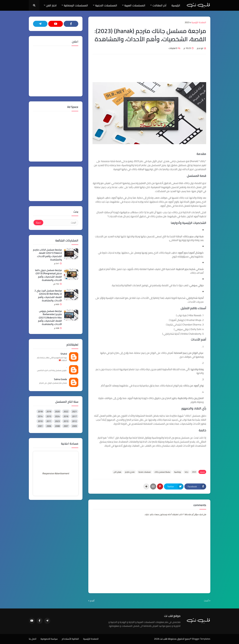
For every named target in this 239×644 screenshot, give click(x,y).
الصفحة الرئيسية (199, 22)
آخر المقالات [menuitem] (159, 5)
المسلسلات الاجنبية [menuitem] (106, 5)
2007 (66, 426)
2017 (74, 416)
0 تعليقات (173, 48)
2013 (66, 421)
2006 (49, 426)
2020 (57, 411)
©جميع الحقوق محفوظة (180, 639)
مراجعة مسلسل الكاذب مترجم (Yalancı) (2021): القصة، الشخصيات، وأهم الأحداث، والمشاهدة (47, 255)
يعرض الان (117, 472)
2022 (66, 411)
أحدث (206, 601)
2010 (40, 421)
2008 (57, 426)
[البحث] (61, 223)
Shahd (64, 354)
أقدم (92, 601)
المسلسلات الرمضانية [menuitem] (76, 5)
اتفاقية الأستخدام (70, 639)
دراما (186, 472)
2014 (40, 416)
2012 (74, 421)
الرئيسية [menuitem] (176, 5)
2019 (49, 411)
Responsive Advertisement (56, 473)
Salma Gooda (60, 379)
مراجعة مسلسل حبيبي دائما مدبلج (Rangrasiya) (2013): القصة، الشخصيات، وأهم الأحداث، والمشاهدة (48, 275)
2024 (57, 416)
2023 (187, 22)
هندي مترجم (130, 472)
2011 (49, 421)
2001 (40, 426)
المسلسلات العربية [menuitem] (135, 5)
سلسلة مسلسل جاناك (162, 472)
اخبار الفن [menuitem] (51, 5)
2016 (66, 416)
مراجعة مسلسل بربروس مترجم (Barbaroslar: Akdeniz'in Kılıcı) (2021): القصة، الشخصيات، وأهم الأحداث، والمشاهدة (50, 318)
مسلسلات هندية (145, 472)
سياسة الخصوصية (49, 639)
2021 (74, 411)
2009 (74, 426)
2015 (49, 416)
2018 (40, 411)
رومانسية (177, 472)
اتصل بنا (33, 639)
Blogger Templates (201, 639)
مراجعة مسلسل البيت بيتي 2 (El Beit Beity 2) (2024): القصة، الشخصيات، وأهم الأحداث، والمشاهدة (48, 296)
